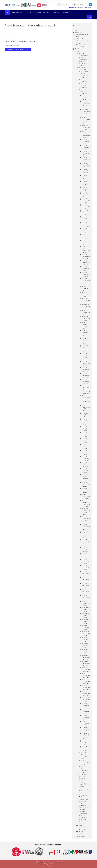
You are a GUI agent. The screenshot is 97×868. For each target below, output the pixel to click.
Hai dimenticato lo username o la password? (79, 8)
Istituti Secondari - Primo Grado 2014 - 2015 (85, 770)
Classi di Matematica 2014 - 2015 (85, 92)
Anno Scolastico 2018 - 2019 (84, 814)
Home (75, 30)
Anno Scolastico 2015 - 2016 (84, 65)
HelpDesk (57, 12)
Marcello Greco (16, 45)
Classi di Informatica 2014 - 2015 (85, 86)
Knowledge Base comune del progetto (84, 801)
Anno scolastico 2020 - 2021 (84, 823)
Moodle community (18, 12)
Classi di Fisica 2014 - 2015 (85, 81)
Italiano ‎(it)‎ (67, 12)
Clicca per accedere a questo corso (18, 49)
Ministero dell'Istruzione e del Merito (38, 12)
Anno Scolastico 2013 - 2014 (84, 776)
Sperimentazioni (84, 811)
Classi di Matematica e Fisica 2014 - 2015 (85, 756)
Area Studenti (81, 836)
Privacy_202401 (48, 864)
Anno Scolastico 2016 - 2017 (84, 61)
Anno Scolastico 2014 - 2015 (84, 69)
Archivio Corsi (81, 53)
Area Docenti (81, 834)
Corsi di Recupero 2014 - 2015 (85, 763)
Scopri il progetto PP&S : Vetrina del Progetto (84, 785)
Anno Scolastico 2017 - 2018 (84, 56)
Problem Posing (83, 789)
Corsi (77, 51)
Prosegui (48, 866)
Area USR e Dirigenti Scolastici (85, 806)
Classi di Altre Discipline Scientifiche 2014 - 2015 (85, 75)
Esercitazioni (83, 809)
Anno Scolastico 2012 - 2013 (84, 780)
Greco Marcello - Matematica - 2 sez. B (20, 41)
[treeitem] (82, 433)
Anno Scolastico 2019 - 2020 (84, 819)
